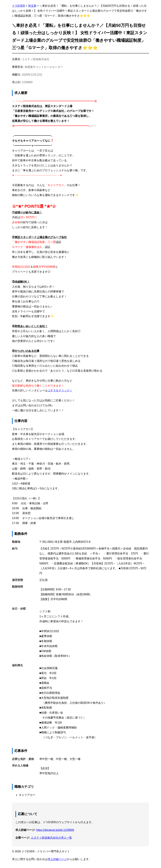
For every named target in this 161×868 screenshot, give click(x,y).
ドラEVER (18, 6)
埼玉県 (32, 6)
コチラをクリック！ (60, 390)
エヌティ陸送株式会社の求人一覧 (51, 838)
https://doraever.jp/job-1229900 (55, 830)
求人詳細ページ (57, 859)
